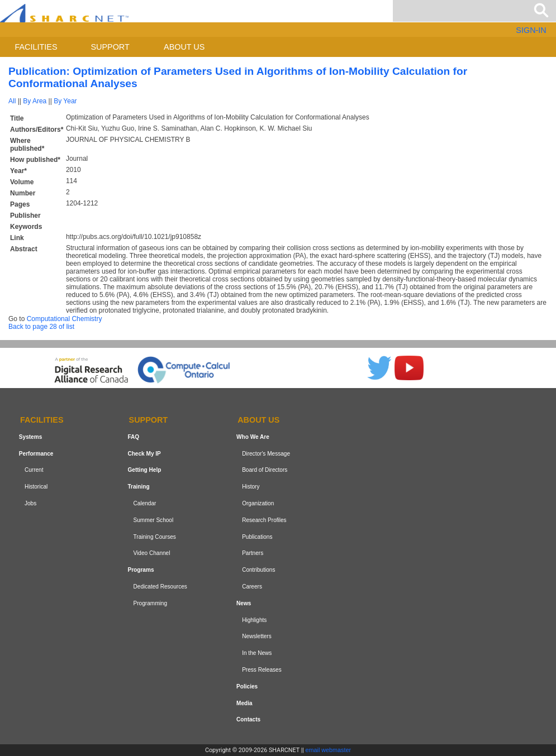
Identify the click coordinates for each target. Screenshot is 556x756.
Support (110, 47)
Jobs (30, 503)
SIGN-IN (531, 30)
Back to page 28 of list (41, 327)
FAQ (133, 437)
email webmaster (329, 750)
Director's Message (266, 454)
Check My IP (144, 454)
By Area (35, 101)
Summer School (154, 520)
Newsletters (257, 636)
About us (184, 47)
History (251, 487)
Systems (30, 437)
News (244, 603)
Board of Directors (265, 470)
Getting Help (144, 470)
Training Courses (155, 537)
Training (138, 487)
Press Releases (262, 670)
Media (244, 703)
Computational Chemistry (65, 319)
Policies (247, 686)
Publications (257, 537)
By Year (65, 101)
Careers (252, 587)
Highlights (254, 620)
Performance (36, 454)
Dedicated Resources (160, 587)
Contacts (248, 719)
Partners (253, 554)
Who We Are (253, 437)
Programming (151, 603)
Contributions (258, 570)
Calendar (145, 503)
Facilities (36, 47)
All (12, 101)
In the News (257, 653)
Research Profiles (264, 520)
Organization (258, 503)
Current (34, 470)
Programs (141, 570)
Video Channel (152, 554)
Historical (36, 487)
